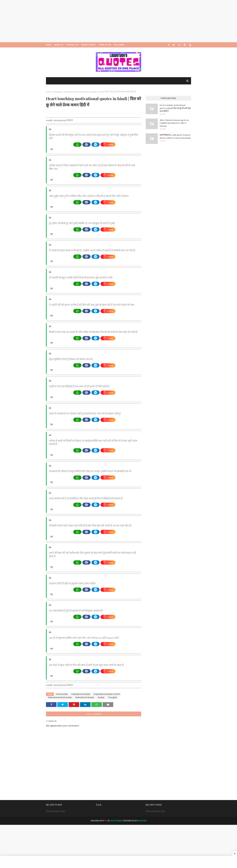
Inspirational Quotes (81, 694)
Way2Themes (116, 821)
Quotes (101, 697)
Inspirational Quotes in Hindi (107, 694)
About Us (59, 45)
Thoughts (58, 92)
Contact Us (72, 45)
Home (49, 45)
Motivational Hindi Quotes (60, 697)
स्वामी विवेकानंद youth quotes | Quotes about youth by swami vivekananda (175, 136)
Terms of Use (105, 45)
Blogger (142, 821)
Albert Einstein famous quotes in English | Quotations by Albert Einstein (174, 123)
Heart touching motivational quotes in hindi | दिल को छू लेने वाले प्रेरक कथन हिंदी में (175, 108)
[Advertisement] (91, 21)
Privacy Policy (88, 45)
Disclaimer (119, 45)
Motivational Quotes (85, 697)
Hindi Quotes (62, 694)
